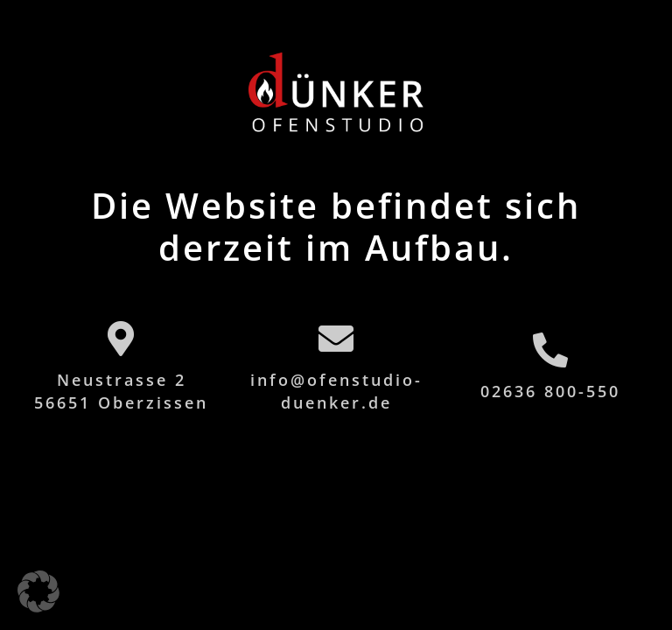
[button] (38, 591)
